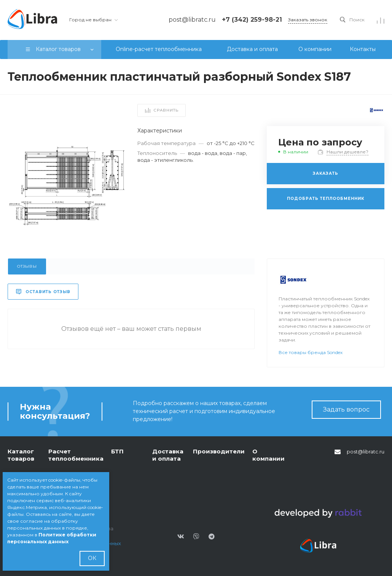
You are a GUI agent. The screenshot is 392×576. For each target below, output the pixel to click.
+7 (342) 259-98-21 (252, 20)
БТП (117, 451)
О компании (269, 455)
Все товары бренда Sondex (311, 352)
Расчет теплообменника (76, 455)
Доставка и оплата (168, 455)
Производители (219, 451)
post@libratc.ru (366, 452)
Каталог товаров (21, 455)
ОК (92, 558)
